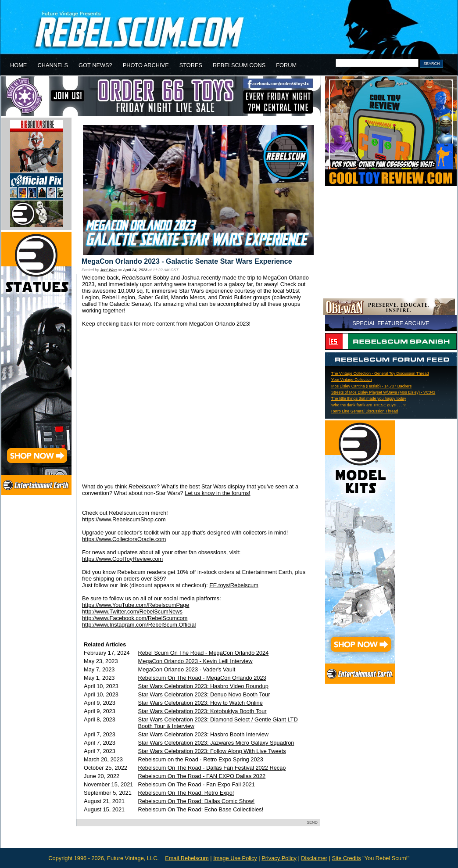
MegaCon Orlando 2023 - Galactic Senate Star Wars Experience (187, 261)
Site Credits (346, 858)
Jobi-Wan (108, 270)
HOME (18, 65)
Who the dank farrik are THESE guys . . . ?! (369, 405)
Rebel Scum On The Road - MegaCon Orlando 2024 (204, 653)
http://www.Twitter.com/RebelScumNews (132, 612)
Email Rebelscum (187, 858)
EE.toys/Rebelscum (234, 585)
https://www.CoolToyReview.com (122, 559)
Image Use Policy (235, 858)
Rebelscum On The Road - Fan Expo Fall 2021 (197, 784)
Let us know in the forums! (217, 493)
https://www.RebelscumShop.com (124, 519)
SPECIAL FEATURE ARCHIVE (391, 323)
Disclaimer (314, 858)
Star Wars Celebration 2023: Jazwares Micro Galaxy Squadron (216, 743)
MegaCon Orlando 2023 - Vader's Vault (187, 669)
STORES (191, 65)
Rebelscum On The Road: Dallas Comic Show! (197, 801)
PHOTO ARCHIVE (146, 65)
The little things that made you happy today (369, 398)
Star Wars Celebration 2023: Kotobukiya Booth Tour (202, 711)
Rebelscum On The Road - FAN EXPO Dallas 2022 (202, 776)
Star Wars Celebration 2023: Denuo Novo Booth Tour (204, 694)
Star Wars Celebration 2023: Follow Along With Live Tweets (212, 751)
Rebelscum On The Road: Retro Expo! (186, 793)
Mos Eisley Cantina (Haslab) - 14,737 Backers (371, 386)
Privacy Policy (279, 858)
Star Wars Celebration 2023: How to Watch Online (200, 703)
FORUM (286, 65)
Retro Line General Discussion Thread (365, 411)
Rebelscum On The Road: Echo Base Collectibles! (201, 809)
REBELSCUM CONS (239, 65)
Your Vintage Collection (352, 380)
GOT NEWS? (95, 65)
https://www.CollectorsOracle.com (124, 539)
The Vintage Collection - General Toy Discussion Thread (380, 373)
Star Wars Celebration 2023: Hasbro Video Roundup (203, 686)
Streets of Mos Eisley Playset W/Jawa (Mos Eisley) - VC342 (383, 392)
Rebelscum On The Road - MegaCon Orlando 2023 (202, 678)
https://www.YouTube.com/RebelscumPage (136, 605)
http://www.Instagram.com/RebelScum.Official (139, 625)
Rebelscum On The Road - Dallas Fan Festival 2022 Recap (212, 768)
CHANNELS (53, 65)
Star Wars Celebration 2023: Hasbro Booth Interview (204, 734)
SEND (312, 822)
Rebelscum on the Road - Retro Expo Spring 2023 (201, 759)
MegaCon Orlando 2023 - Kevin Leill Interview (195, 661)
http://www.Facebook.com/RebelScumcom (135, 618)
